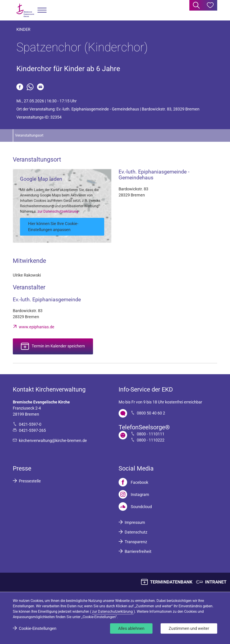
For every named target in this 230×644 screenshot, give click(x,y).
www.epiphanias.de (37, 327)
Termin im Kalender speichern (58, 346)
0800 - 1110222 (151, 440)
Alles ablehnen (131, 628)
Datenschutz (136, 532)
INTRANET (216, 582)
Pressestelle (30, 481)
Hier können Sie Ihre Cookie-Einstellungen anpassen (53, 227)
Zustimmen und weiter (189, 628)
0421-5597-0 (30, 424)
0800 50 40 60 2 (151, 413)
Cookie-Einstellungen (38, 628)
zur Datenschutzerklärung (58, 211)
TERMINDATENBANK (171, 582)
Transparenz (136, 542)
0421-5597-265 (32, 430)
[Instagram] (134, 494)
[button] (42, 10)
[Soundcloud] (135, 507)
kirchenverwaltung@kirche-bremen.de (53, 440)
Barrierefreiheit (138, 551)
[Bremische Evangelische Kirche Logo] (25, 10)
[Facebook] (133, 482)
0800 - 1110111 (151, 434)
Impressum (135, 522)
